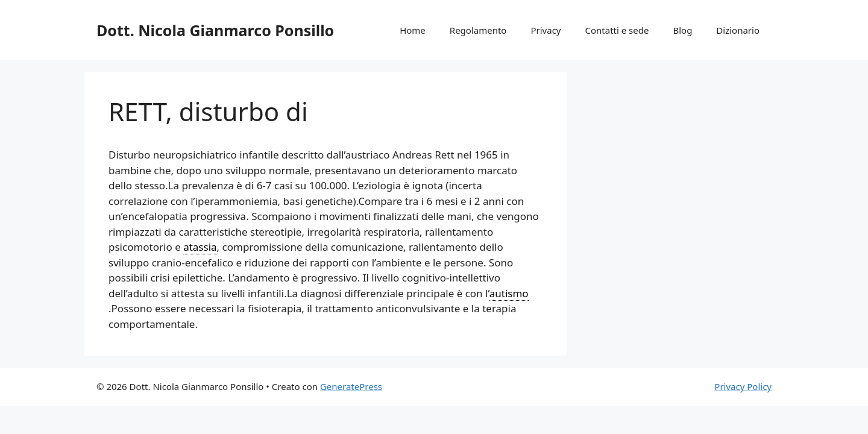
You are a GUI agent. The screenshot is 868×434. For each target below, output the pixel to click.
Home (413, 30)
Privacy (546, 30)
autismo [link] (509, 293)
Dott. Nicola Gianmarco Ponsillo (215, 30)
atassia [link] (200, 247)
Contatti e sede (617, 30)
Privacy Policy (743, 386)
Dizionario (738, 30)
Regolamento (478, 30)
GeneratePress (351, 386)
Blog (682, 30)
